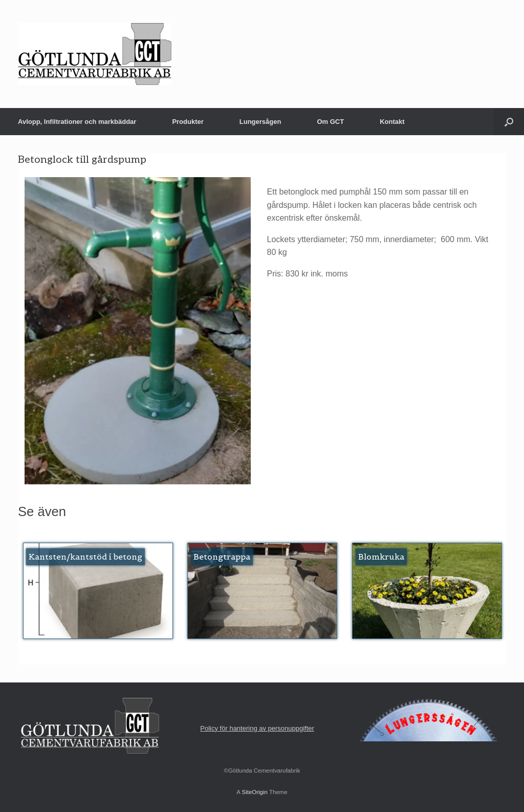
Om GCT (330, 122)
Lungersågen (260, 122)
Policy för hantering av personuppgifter (257, 728)
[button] (509, 122)
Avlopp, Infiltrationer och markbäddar (77, 122)
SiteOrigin (255, 792)
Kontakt (392, 122)
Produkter (188, 122)
